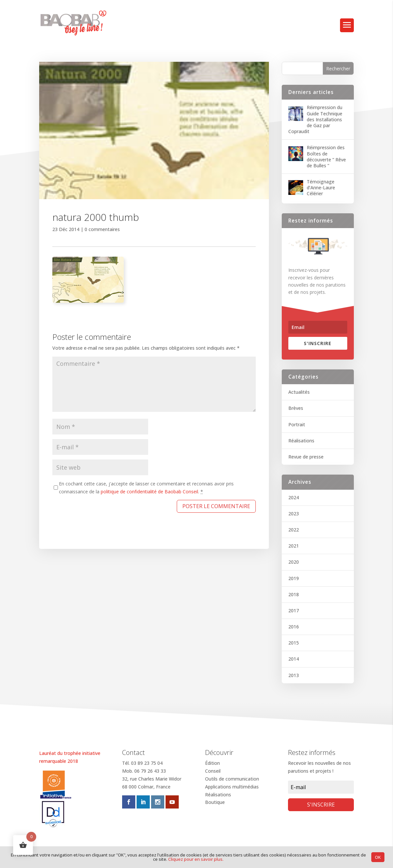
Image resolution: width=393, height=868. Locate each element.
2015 (294, 643)
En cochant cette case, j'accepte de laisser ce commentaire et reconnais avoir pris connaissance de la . (146, 488)
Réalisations (301, 441)
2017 (294, 610)
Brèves (296, 408)
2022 (294, 530)
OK (378, 857)
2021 (294, 546)
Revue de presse (306, 457)
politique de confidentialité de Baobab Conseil (149, 492)
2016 (294, 627)
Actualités (299, 392)
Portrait (297, 424)
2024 (294, 497)
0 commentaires (102, 229)
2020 (294, 562)
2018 (294, 594)
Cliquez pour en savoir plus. (196, 859)
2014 (294, 659)
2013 (294, 675)
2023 (294, 514)
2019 (294, 578)
